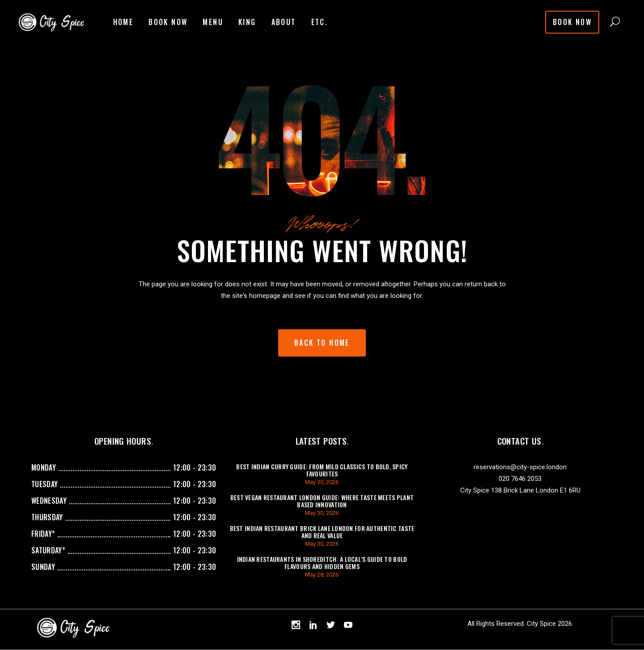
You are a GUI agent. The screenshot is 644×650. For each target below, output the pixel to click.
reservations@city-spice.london (520, 467)
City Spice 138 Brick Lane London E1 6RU (520, 490)
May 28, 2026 (322, 575)
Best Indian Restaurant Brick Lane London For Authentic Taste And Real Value (322, 532)
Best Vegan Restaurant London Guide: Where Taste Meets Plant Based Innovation (322, 501)
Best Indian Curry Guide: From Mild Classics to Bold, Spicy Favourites (322, 470)
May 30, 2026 (322, 482)
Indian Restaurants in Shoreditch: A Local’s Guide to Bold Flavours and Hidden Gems (322, 563)
